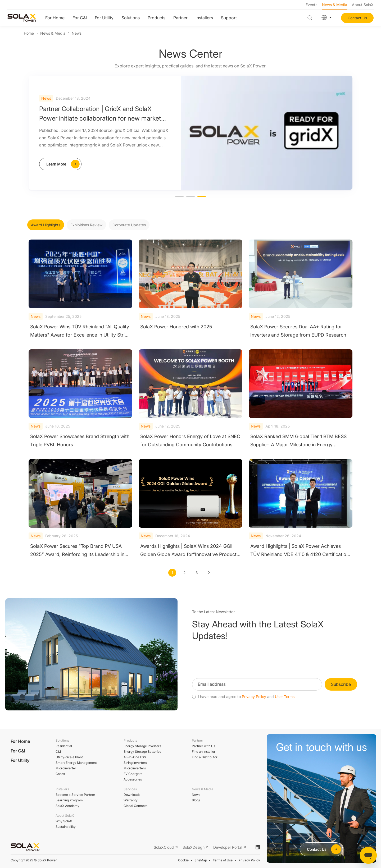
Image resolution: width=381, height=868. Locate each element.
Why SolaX (64, 821)
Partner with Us (203, 746)
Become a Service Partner (75, 795)
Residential (64, 746)
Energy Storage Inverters (142, 746)
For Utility (104, 18)
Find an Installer (204, 752)
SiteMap (201, 860)
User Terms (285, 707)
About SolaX (363, 5)
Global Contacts (135, 806)
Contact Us (357, 18)
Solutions (131, 18)
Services (130, 789)
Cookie (183, 860)
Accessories (133, 779)
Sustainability (66, 827)
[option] (190, 133)
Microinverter (66, 768)
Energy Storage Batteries (142, 752)
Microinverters (135, 768)
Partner (180, 18)
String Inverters (135, 763)
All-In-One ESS (135, 757)
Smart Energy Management (76, 763)
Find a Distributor (205, 757)
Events (311, 5)
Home (29, 33)
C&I (58, 752)
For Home (55, 18)
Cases (60, 774)
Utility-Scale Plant (69, 757)
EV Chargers (133, 774)
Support (229, 18)
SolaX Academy (67, 806)
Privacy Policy (254, 707)
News (77, 33)
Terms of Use (223, 860)
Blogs (196, 800)
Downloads (132, 795)
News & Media (335, 5)
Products (157, 18)
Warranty (131, 800)
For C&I (80, 18)
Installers (204, 18)
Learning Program (69, 800)
